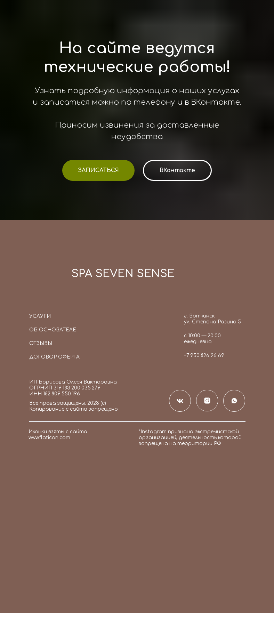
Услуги (40, 316)
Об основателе (53, 330)
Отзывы (41, 343)
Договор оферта (54, 357)
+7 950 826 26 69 (204, 356)
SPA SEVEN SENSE (123, 274)
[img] (46, 276)
